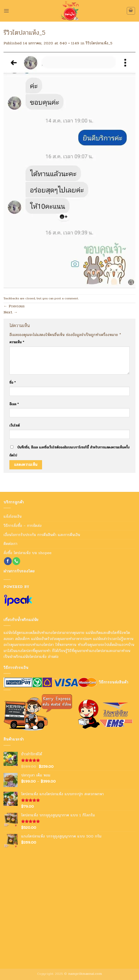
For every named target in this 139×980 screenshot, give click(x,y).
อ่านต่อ (53, 657)
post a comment (66, 298)
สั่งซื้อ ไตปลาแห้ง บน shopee (27, 553)
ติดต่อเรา (10, 544)
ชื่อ (13, 382)
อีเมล (14, 404)
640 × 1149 (69, 43)
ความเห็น (17, 342)
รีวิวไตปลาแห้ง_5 (99, 43)
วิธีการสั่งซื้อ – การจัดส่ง (23, 526)
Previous (14, 306)
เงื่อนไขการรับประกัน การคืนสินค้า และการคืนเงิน (42, 535)
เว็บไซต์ (15, 425)
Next (11, 312)
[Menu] (6, 11)
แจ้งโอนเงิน (13, 516)
